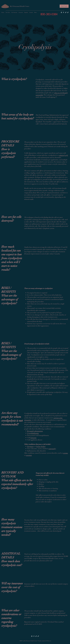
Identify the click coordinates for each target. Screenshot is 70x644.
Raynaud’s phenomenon (35, 431)
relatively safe (63, 155)
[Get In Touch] (64, 6)
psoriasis (29, 455)
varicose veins (58, 418)
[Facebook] (64, 12)
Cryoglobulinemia (33, 433)
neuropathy (52, 449)
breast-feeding (41, 446)
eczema (65, 453)
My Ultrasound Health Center (20, 6)
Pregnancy (31, 446)
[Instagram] (61, 12)
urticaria (33, 438)
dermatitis (28, 420)
